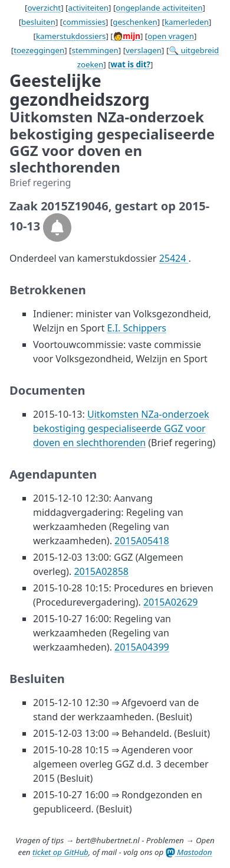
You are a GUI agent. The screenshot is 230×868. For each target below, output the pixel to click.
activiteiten (88, 8)
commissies (84, 22)
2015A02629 (171, 602)
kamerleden (187, 22)
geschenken (135, 22)
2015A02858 (101, 571)
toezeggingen (39, 50)
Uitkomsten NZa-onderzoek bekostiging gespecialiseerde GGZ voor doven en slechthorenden (121, 428)
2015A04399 (142, 647)
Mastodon (189, 852)
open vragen (171, 36)
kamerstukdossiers (71, 36)
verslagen (144, 50)
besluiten (38, 22)
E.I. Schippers (137, 328)
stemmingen (95, 50)
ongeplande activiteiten (159, 8)
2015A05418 (142, 541)
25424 (174, 258)
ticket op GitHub (60, 852)
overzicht (44, 8)
